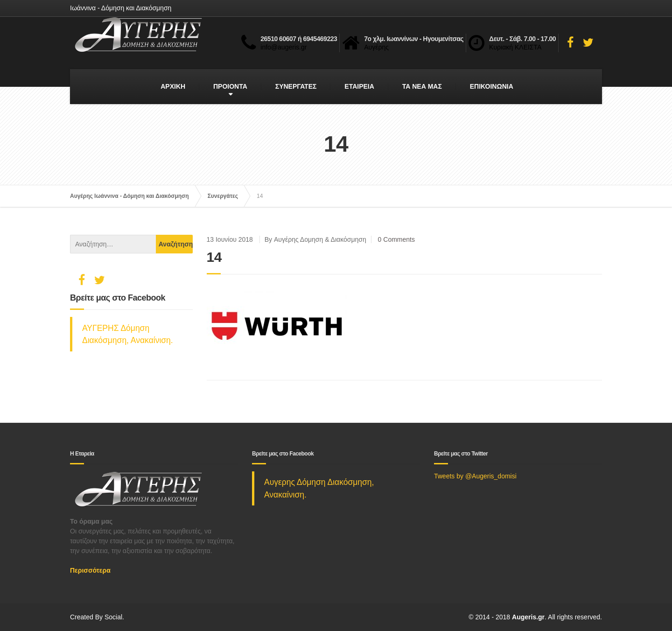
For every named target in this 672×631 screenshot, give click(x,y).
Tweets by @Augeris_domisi (475, 476)
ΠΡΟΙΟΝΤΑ (230, 86)
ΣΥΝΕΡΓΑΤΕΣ (296, 86)
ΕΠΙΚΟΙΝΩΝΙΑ (492, 86)
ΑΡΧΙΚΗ (173, 86)
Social (113, 617)
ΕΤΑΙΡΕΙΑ (359, 86)
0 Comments (396, 239)
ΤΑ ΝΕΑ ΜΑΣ (422, 86)
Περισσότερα (90, 570)
